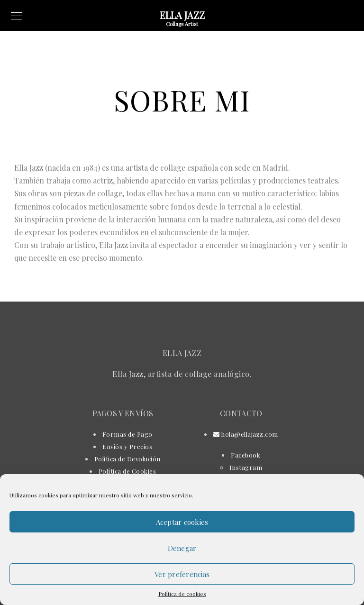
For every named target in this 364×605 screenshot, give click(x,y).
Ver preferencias (182, 574)
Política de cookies (182, 594)
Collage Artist (182, 24)
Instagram (246, 467)
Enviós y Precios (127, 446)
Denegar (182, 548)
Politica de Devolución (127, 459)
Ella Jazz (182, 15)
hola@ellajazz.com (246, 434)
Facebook (246, 455)
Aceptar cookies (182, 522)
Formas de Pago (127, 434)
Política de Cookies (127, 471)
